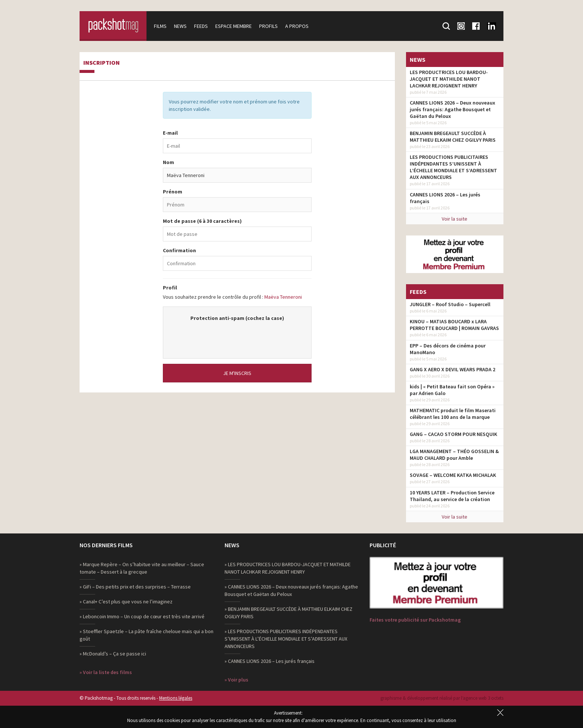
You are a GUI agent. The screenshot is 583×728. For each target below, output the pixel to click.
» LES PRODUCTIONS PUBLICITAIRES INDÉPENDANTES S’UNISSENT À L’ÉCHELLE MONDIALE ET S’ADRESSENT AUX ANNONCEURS (286, 639)
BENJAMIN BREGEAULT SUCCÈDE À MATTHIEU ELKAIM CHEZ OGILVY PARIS (453, 137)
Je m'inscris (237, 373)
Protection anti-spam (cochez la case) (237, 318)
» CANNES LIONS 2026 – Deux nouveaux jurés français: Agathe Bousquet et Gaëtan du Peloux (291, 590)
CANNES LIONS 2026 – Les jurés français (445, 198)
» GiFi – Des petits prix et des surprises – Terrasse (135, 587)
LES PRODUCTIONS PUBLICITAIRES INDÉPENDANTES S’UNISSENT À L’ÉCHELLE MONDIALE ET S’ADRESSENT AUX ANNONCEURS (453, 167)
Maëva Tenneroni (283, 297)
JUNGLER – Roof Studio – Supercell (450, 304)
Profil (170, 288)
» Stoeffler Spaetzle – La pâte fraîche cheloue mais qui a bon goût (146, 635)
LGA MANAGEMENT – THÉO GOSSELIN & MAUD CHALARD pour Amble (454, 455)
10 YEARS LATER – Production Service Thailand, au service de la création (452, 496)
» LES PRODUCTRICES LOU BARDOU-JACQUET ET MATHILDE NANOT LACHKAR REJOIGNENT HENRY (288, 568)
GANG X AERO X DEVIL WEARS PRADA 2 (452, 369)
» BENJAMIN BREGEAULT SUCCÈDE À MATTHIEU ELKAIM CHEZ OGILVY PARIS (289, 613)
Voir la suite (455, 219)
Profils (268, 26)
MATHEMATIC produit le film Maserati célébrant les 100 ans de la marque (453, 414)
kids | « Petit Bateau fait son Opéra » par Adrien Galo (452, 390)
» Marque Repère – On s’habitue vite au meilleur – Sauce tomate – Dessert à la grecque (142, 568)
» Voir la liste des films (106, 672)
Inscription (102, 63)
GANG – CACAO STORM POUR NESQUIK (453, 434)
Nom (168, 162)
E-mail (170, 133)
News (180, 26)
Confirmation (179, 250)
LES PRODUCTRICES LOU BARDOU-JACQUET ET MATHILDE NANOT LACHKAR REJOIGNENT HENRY (449, 79)
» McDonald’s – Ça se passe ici (113, 654)
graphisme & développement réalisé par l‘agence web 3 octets (442, 698)
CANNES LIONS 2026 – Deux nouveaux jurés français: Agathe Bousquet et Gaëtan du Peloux (452, 109)
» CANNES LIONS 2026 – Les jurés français (270, 661)
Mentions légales (176, 698)
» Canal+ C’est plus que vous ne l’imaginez (126, 602)
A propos (297, 26)
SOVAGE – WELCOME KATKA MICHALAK (453, 475)
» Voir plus (236, 680)
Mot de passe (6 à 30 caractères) (202, 221)
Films (160, 26)
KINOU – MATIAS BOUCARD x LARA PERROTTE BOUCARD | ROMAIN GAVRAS (454, 325)
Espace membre (233, 26)
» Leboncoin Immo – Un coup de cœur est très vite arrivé (142, 616)
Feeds (201, 26)
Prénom (173, 192)
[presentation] (237, 336)
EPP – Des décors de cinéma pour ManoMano (448, 349)
